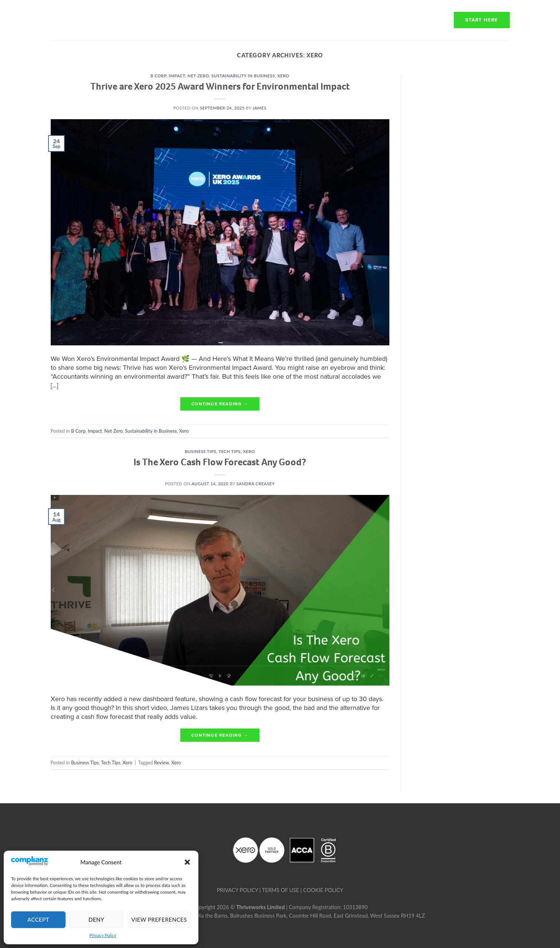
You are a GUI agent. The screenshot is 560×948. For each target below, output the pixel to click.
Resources (418, 20)
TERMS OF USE (281, 890)
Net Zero (198, 76)
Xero (283, 76)
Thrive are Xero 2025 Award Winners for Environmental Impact (220, 86)
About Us (237, 20)
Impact (177, 76)
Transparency (356, 20)
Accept (38, 919)
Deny (96, 919)
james (259, 108)
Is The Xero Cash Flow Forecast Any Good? (220, 462)
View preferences (159, 919)
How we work (292, 20)
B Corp (159, 76)
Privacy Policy (103, 935)
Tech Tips (230, 451)
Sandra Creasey (256, 484)
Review (161, 763)
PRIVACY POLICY (237, 890)
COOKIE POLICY (323, 890)
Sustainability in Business (243, 76)
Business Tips (200, 451)
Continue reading (220, 404)
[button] (187, 862)
